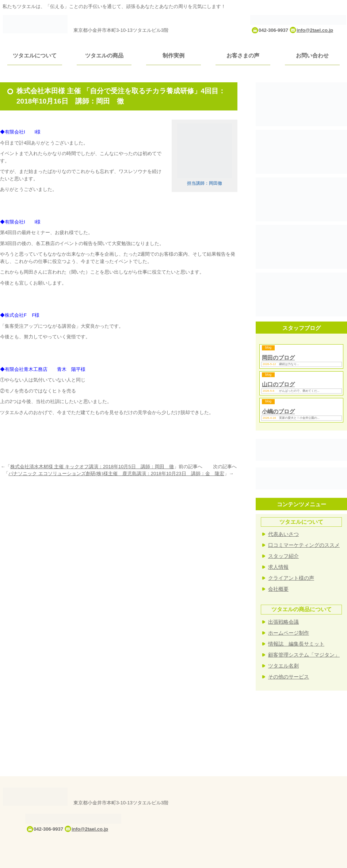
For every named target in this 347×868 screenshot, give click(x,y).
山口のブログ (278, 384)
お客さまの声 (243, 55)
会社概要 (278, 589)
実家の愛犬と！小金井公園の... (299, 418)
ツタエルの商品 (104, 55)
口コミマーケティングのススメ (304, 545)
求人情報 (278, 567)
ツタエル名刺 (283, 666)
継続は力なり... (289, 364)
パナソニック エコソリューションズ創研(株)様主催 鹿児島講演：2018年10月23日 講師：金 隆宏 (116, 474)
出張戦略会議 (283, 622)
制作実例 (173, 55)
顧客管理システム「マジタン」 (304, 655)
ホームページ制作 (289, 633)
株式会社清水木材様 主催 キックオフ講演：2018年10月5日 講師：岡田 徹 (92, 467)
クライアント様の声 (291, 578)
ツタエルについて (35, 55)
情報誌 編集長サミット (296, 644)
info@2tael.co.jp (315, 30)
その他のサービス (289, 677)
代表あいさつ (283, 534)
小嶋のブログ (278, 411)
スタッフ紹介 (283, 556)
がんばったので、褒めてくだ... (299, 391)
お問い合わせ (312, 55)
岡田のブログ (278, 358)
